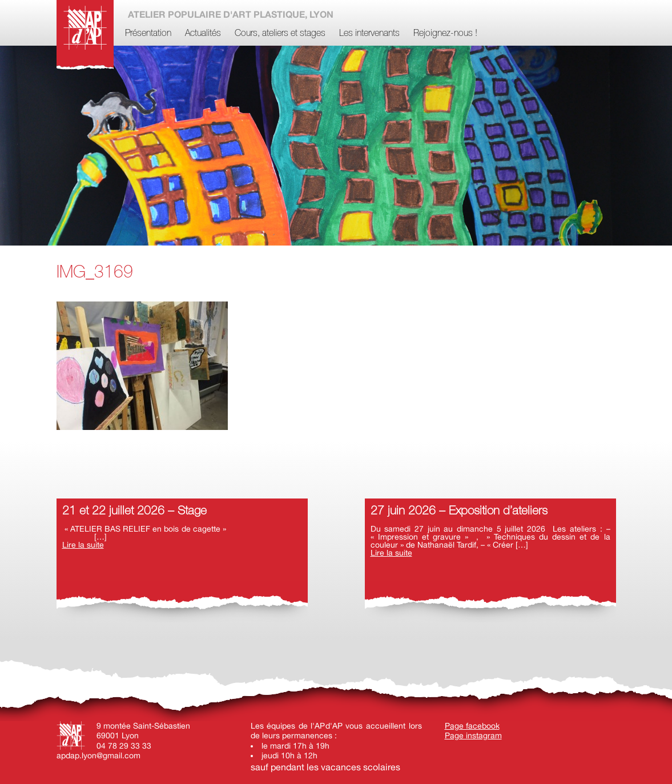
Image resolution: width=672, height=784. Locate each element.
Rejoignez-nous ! (445, 34)
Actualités (203, 34)
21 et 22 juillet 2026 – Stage (134, 511)
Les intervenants (369, 34)
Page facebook (472, 726)
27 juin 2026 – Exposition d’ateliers (459, 511)
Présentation (148, 34)
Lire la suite (83, 545)
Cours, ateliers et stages (280, 34)
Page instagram (473, 735)
